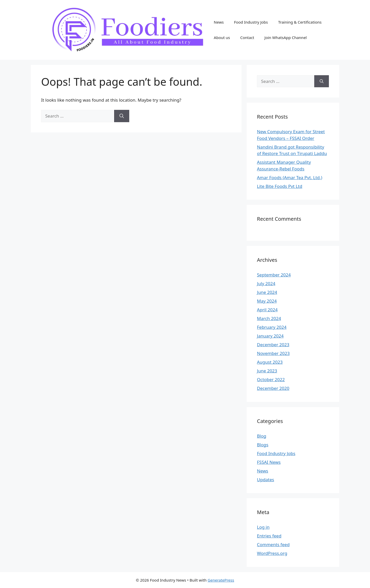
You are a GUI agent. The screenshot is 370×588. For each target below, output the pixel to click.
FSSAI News (269, 462)
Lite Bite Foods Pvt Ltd (280, 186)
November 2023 (273, 353)
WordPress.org (272, 553)
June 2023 (267, 371)
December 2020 (273, 388)
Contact (247, 37)
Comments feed (273, 544)
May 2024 (267, 301)
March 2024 (269, 318)
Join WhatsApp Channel (285, 37)
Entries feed (269, 536)
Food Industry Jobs (251, 22)
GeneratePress (221, 580)
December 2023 (273, 345)
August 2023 (270, 362)
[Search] (122, 116)
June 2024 (267, 292)
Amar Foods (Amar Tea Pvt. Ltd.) (290, 177)
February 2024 (272, 327)
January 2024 (270, 336)
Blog (262, 436)
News (219, 22)
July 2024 (266, 283)
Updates (266, 480)
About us (222, 37)
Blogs (263, 445)
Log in (263, 527)
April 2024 (267, 310)
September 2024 (274, 275)
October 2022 (271, 379)
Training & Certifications (300, 22)
